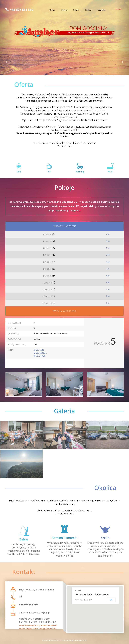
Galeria (76, 10)
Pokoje (64, 10)
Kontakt (118, 9)
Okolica (88, 10)
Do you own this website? (83, 600)
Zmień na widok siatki (65, 311)
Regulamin (101, 10)
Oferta (52, 10)
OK (111, 600)
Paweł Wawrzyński (80, 640)
